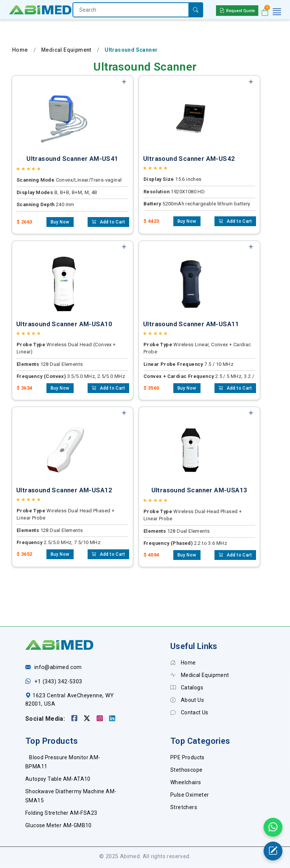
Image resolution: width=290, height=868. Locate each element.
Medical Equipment (66, 50)
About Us (187, 700)
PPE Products (187, 757)
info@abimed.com (58, 667)
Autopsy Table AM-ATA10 (58, 779)
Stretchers (184, 807)
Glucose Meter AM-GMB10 (59, 825)
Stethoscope (186, 770)
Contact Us (189, 712)
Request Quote (237, 10)
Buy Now (60, 222)
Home (20, 50)
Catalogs (187, 688)
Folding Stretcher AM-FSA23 (61, 813)
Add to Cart (108, 222)
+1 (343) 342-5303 (58, 682)
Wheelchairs (186, 782)
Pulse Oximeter (190, 795)
